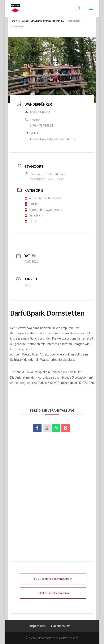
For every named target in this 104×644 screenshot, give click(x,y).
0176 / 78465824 (41, 125)
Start (15, 21)
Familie (32, 204)
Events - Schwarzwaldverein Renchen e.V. (43, 21)
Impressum (38, 626)
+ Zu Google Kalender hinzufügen (53, 579)
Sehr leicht (34, 215)
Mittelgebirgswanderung (44, 210)
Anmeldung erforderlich (43, 198)
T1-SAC (32, 221)
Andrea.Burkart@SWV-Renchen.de (53, 139)
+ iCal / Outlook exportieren (53, 593)
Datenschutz (60, 626)
